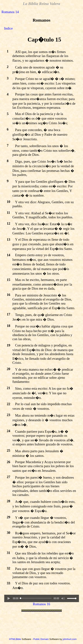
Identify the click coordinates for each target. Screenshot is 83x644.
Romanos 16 (41, 604)
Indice (8, 28)
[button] (9, 598)
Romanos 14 (10, 12)
